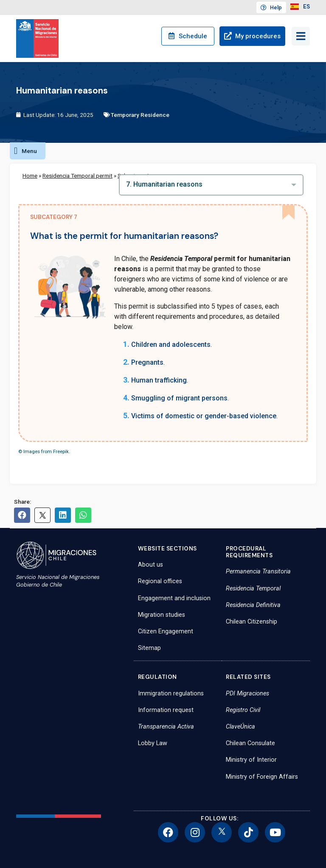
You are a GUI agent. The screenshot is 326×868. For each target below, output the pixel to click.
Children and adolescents (171, 345)
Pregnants (147, 362)
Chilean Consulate (250, 743)
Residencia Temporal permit (77, 176)
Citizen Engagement (166, 631)
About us (150, 565)
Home (30, 176)
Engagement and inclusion (174, 598)
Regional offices (160, 581)
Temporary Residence (140, 115)
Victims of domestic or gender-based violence (204, 416)
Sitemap (149, 648)
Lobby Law (153, 743)
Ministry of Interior (251, 760)
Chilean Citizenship (252, 622)
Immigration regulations (171, 694)
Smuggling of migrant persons (179, 398)
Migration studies (162, 615)
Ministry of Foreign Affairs (262, 777)
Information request (166, 710)
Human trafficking (159, 380)
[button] (28, 151)
